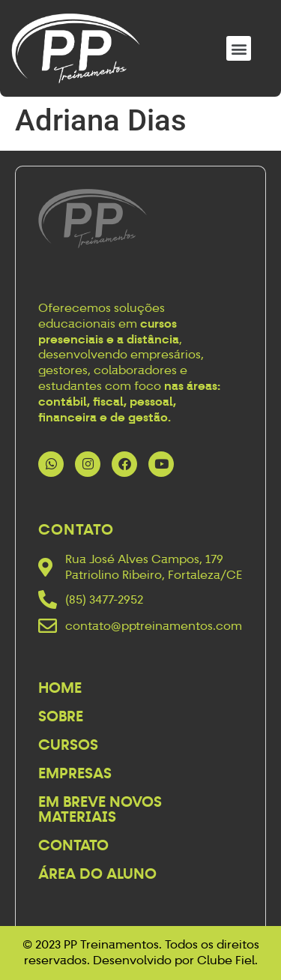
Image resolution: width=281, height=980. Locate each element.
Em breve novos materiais (100, 809)
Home (60, 688)
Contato (73, 845)
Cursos (68, 745)
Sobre (61, 716)
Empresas (75, 773)
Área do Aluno (97, 874)
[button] (239, 48)
